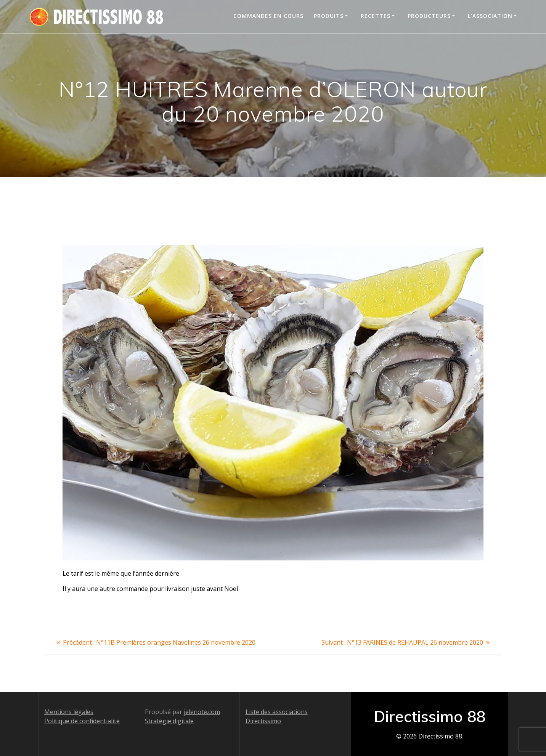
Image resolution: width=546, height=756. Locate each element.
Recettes (376, 16)
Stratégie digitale (169, 721)
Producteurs (429, 16)
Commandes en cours (268, 16)
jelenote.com (202, 712)
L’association (490, 16)
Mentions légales (69, 712)
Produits (329, 16)
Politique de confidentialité (82, 721)
